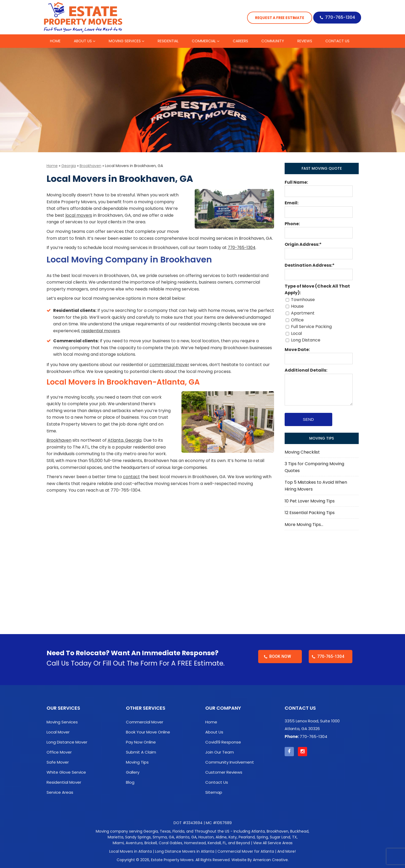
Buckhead (299, 831)
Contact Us (217, 782)
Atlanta (258, 831)
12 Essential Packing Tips (310, 513)
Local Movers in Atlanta (131, 851)
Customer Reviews (224, 772)
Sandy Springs (138, 837)
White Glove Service (66, 772)
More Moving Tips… (304, 525)
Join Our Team (220, 752)
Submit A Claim (141, 752)
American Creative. (271, 860)
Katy (233, 837)
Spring (262, 837)
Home (52, 166)
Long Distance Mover (67, 742)
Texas (165, 831)
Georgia (69, 166)
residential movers (101, 331)
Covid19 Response (223, 742)
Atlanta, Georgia (125, 440)
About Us (214, 732)
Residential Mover (64, 782)
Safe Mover (58, 762)
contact (131, 477)
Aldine (221, 837)
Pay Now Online (141, 742)
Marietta (115, 837)
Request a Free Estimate (277, 18)
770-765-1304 (340, 18)
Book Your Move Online (148, 732)
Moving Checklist (302, 452)
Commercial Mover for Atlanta (246, 851)
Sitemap (214, 792)
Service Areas (60, 792)
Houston (206, 837)
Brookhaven (90, 166)
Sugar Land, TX (283, 837)
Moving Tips (137, 762)
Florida (178, 831)
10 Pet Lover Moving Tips (310, 501)
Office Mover (59, 752)
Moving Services (62, 722)
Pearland (247, 837)
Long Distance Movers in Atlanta (185, 851)
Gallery (133, 772)
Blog (130, 782)
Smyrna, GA (163, 837)
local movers (79, 215)
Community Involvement (230, 762)
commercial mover (170, 365)
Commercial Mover (145, 722)
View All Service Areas (273, 843)
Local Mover (58, 732)
